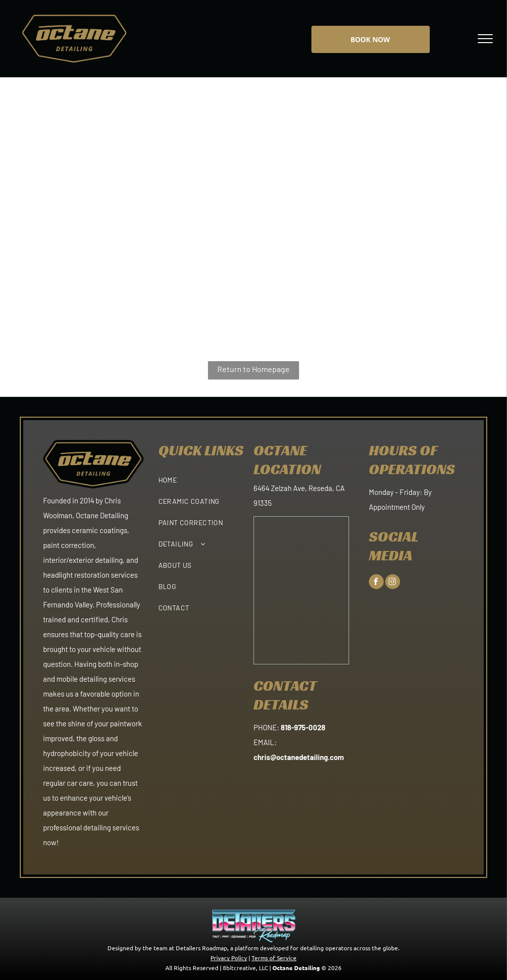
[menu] (485, 39)
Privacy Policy (229, 958)
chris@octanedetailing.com (299, 757)
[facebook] (376, 583)
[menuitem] (206, 476)
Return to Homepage (253, 369)
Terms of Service (274, 958)
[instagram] (393, 583)
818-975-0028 (303, 727)
